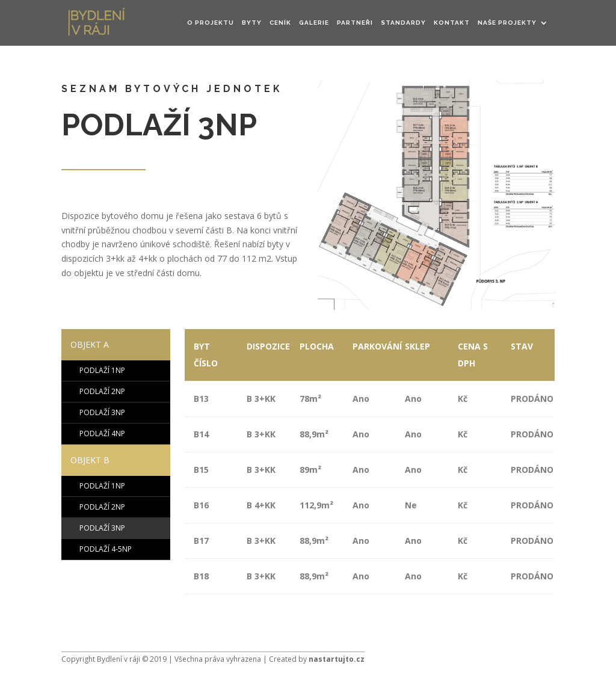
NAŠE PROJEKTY (507, 23)
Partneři (355, 23)
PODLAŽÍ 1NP (102, 370)
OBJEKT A (90, 344)
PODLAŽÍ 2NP (102, 391)
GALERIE (314, 23)
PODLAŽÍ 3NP (102, 412)
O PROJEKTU (211, 23)
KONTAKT (452, 23)
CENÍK (280, 23)
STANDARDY (403, 23)
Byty (252, 23)
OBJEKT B (90, 460)
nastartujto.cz (337, 659)
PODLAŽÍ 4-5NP (106, 549)
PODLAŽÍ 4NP (102, 433)
